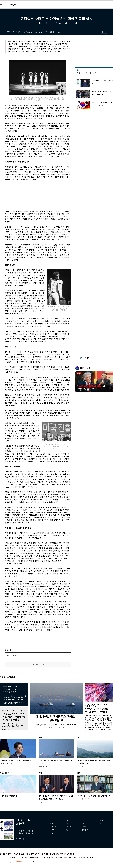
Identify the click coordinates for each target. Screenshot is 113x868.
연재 (83, 821)
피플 (67, 830)
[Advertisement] (33, 195)
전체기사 (69, 833)
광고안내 (100, 827)
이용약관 (41, 854)
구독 (96, 73)
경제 (67, 821)
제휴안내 (28, 854)
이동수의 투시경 (84, 73)
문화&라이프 (54, 827)
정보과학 (69, 827)
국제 (67, 824)
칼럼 (51, 833)
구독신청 (100, 824)
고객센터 (35, 854)
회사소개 (9, 854)
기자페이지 (85, 830)
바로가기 (105, 368)
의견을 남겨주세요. (13, 656)
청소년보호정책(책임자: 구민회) (65, 854)
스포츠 (52, 830)
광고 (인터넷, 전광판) (19, 854)
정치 (51, 821)
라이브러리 (85, 827)
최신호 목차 (85, 824)
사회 (51, 824)
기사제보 (100, 821)
